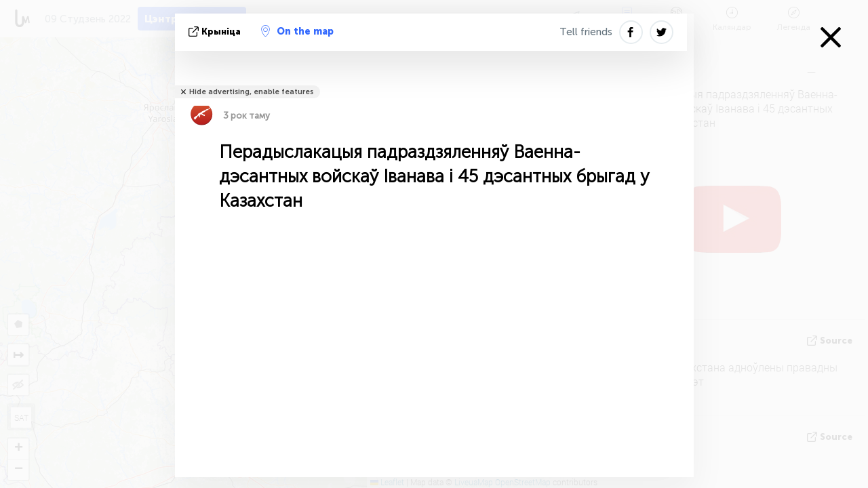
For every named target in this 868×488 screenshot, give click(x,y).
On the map (297, 31)
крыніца (216, 32)
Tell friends (586, 32)
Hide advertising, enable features (251, 92)
